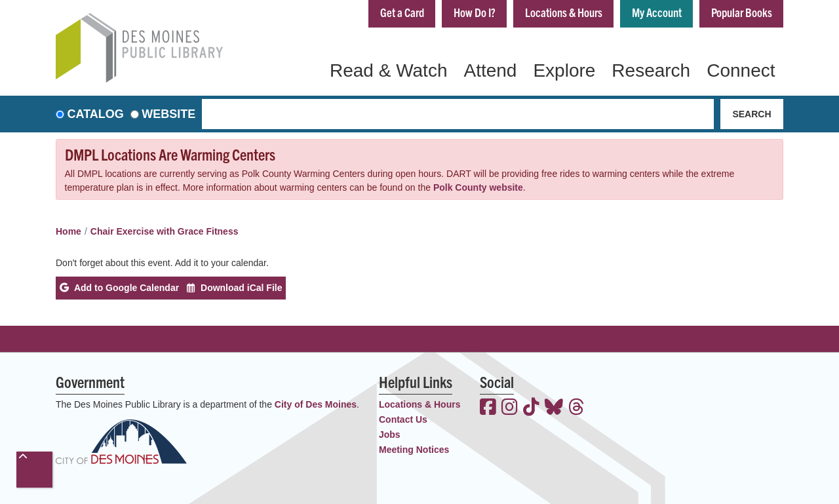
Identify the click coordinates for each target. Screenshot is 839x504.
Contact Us (403, 419)
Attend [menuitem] (490, 70)
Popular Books (742, 12)
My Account (657, 12)
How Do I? (475, 12)
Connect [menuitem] (741, 70)
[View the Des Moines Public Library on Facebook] (488, 408)
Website (168, 114)
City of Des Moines (316, 404)
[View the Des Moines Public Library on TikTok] (531, 408)
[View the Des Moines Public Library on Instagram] (510, 408)
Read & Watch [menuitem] (388, 70)
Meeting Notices (414, 450)
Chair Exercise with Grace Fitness (165, 231)
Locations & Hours (564, 12)
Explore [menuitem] (564, 70)
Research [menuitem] (651, 70)
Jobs (390, 435)
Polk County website (478, 187)
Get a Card (402, 12)
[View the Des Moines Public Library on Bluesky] (554, 408)
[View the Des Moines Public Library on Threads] (576, 408)
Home (68, 231)
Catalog (96, 114)
